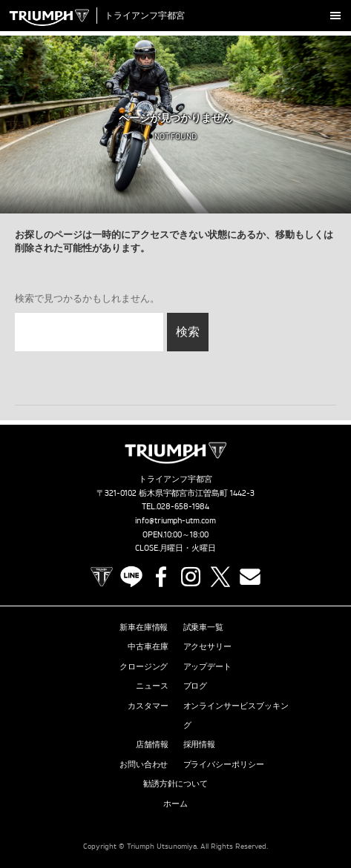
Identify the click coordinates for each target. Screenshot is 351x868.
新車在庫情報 (144, 627)
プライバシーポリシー (224, 764)
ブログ (196, 686)
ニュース (152, 686)
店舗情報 (152, 744)
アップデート (208, 666)
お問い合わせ (144, 764)
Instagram (191, 577)
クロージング (144, 666)
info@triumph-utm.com (176, 520)
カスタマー (148, 706)
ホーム (175, 804)
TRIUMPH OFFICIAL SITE (102, 577)
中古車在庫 (148, 646)
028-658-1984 (183, 506)
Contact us (250, 577)
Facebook (161, 577)
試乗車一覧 (204, 627)
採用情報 (200, 744)
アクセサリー (208, 646)
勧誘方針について (176, 783)
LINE (131, 577)
